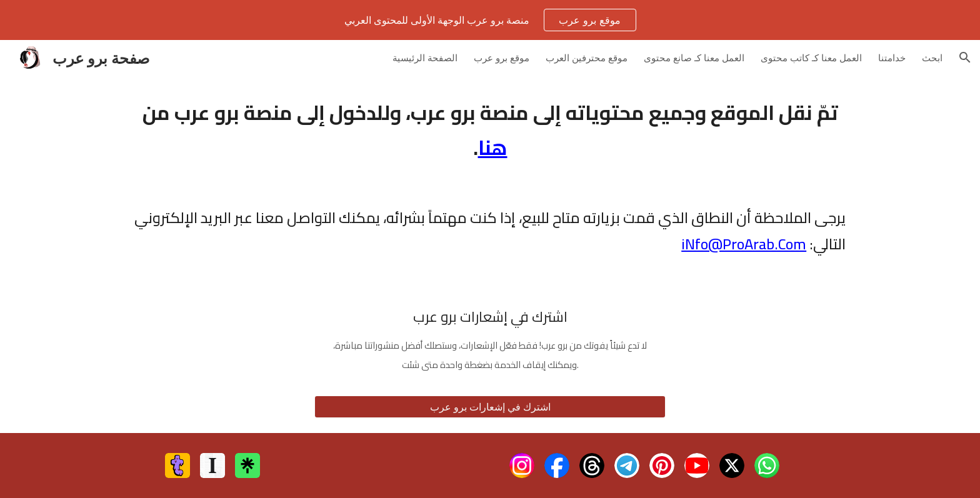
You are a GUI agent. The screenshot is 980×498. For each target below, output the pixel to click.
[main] (490, 130)
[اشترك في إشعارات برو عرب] (490, 407)
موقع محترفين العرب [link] (587, 57)
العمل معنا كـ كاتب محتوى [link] (811, 57)
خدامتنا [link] (892, 57)
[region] (490, 20)
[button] (965, 57)
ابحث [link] (932, 57)
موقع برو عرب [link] (502, 57)
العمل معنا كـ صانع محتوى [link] (694, 57)
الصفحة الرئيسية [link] (425, 57)
